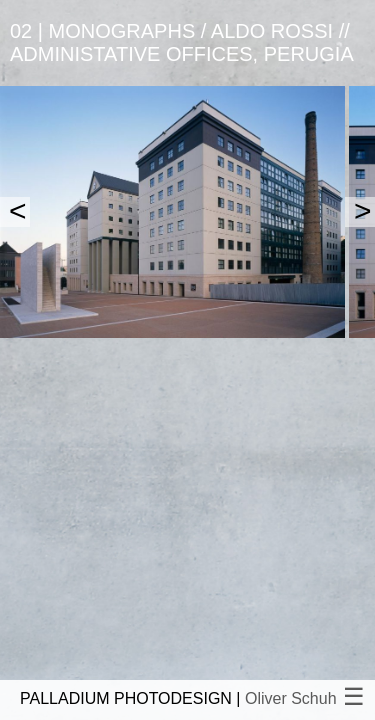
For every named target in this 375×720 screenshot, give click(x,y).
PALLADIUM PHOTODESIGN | (178, 698)
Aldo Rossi (272, 31)
